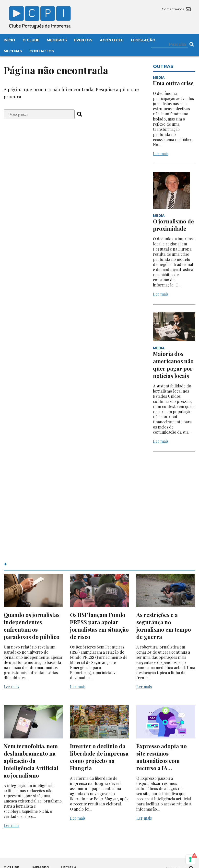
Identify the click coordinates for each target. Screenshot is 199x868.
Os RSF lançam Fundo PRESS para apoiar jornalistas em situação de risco (99, 626)
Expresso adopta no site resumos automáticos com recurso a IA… (162, 757)
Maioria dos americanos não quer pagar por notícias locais (173, 365)
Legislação (143, 40)
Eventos (83, 40)
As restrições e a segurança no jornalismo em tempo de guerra (164, 626)
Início (9, 40)
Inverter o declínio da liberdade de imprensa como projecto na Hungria (99, 757)
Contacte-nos (176, 9)
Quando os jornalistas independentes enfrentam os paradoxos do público (32, 626)
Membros (57, 40)
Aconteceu (112, 40)
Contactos (42, 51)
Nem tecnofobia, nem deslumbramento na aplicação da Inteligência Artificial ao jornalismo (31, 761)
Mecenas (13, 51)
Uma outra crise (173, 83)
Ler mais (161, 154)
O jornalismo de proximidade (173, 225)
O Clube (31, 40)
